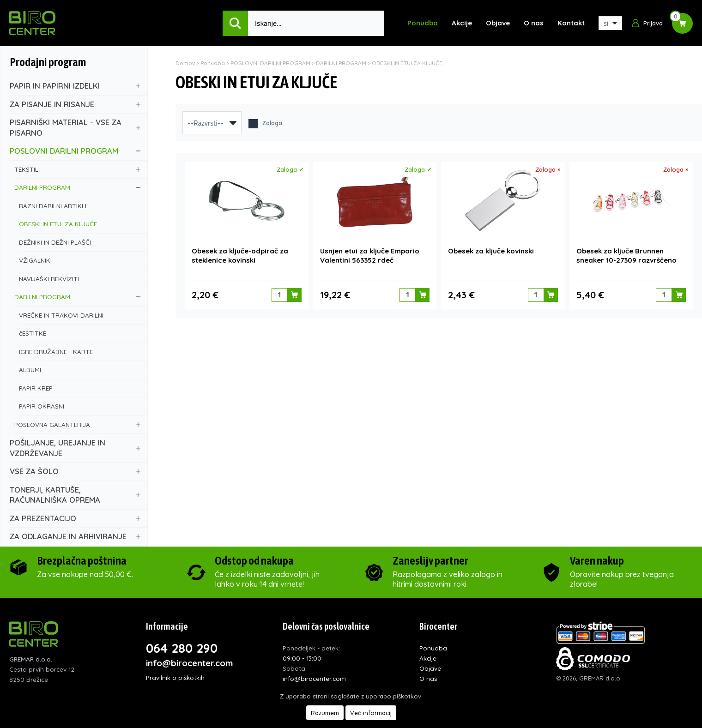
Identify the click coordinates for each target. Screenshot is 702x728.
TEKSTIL (77, 169)
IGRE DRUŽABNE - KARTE (80, 352)
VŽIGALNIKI (80, 260)
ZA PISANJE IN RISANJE (75, 104)
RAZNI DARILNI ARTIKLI (80, 206)
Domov (185, 63)
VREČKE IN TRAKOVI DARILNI (80, 315)
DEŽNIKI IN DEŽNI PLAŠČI (80, 242)
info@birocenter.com (190, 663)
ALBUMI (80, 370)
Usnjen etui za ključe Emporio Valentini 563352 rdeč (370, 254)
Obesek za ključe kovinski (491, 250)
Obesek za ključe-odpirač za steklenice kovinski (240, 254)
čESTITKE (80, 333)
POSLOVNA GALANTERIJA (77, 424)
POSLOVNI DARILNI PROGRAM (75, 151)
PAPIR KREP (80, 388)
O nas (534, 23)
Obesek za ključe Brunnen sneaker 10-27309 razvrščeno (626, 254)
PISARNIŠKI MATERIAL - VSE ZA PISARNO (75, 127)
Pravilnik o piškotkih (175, 677)
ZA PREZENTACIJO (75, 518)
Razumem (325, 713)
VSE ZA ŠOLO (75, 471)
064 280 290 (182, 648)
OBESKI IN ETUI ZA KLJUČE (80, 224)
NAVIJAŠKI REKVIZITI (80, 279)
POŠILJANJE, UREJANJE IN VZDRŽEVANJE (75, 448)
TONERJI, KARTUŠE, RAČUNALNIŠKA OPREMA (75, 495)
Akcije (462, 23)
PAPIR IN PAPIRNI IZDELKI (75, 86)
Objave (498, 23)
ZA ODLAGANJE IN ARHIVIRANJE (75, 536)
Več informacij (371, 713)
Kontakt (571, 23)
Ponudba (423, 23)
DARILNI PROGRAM (77, 187)
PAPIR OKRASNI (80, 406)
